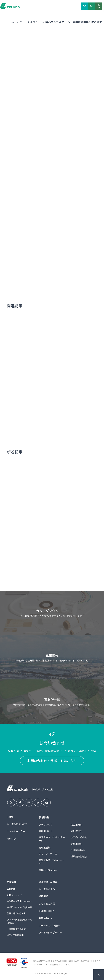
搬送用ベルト (46, 831)
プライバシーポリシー (50, 932)
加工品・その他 (79, 837)
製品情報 (44, 817)
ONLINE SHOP (46, 911)
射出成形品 (77, 831)
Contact (84, 6)
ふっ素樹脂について (17, 824)
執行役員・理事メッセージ (20, 901)
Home (11, 22)
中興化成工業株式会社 (10, 6)
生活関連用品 (78, 850)
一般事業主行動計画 (16, 929)
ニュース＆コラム (30, 22)
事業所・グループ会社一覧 (19, 907)
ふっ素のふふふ (47, 889)
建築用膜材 (77, 844)
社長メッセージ (14, 895)
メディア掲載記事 (15, 935)
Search (92, 6)
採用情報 (43, 896)
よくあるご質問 (47, 904)
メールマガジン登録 (49, 925)
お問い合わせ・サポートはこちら (52, 761)
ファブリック (46, 825)
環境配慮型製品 (79, 856)
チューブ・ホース (48, 854)
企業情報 (11, 882)
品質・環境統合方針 (16, 913)
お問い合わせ (46, 918)
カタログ (11, 839)
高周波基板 (45, 847)
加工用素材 (77, 825)
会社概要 (11, 889)
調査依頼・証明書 (48, 882)
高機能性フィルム (48, 870)
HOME (10, 817)
